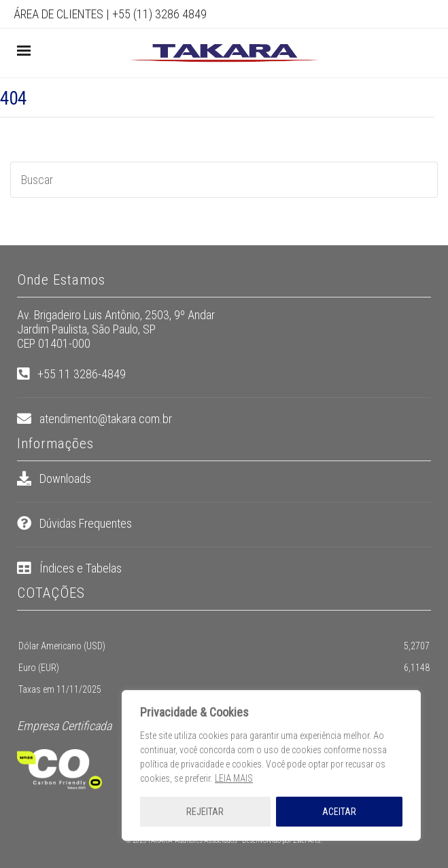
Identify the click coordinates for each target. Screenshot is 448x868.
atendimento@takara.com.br (106, 419)
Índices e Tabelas (81, 568)
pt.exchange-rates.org (33, 707)
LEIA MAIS (234, 778)
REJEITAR (205, 812)
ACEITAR (339, 812)
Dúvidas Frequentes (86, 523)
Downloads (65, 478)
